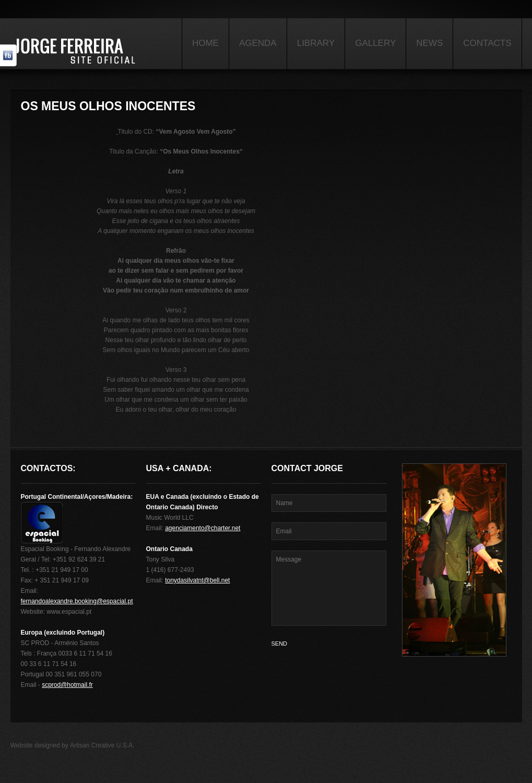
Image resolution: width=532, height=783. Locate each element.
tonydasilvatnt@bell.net (197, 580)
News (429, 43)
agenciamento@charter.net (203, 528)
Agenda (258, 43)
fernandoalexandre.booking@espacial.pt (77, 601)
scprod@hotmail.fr (67, 685)
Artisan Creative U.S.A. (102, 745)
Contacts (487, 43)
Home (205, 43)
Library (316, 43)
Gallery (375, 43)
